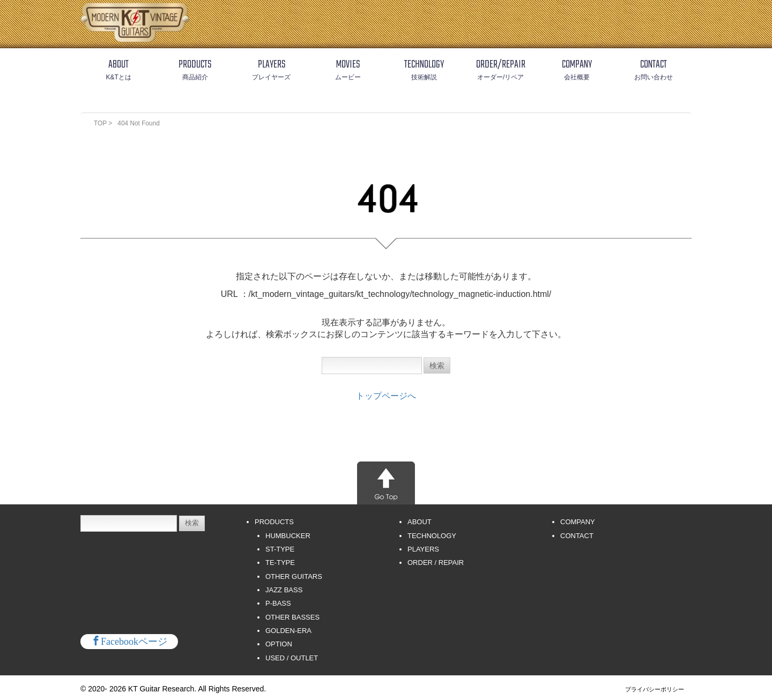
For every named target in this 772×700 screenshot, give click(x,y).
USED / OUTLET (292, 658)
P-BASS (278, 604)
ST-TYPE (280, 550)
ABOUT (420, 522)
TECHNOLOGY (432, 536)
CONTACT (577, 536)
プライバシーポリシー (655, 690)
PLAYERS (423, 550)
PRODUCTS (274, 522)
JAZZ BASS (284, 590)
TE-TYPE (280, 563)
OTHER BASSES (292, 618)
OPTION (279, 645)
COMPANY (578, 522)
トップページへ (386, 396)
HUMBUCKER (288, 536)
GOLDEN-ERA (288, 631)
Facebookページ (134, 641)
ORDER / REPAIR (436, 563)
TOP (101, 123)
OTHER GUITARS (294, 577)
